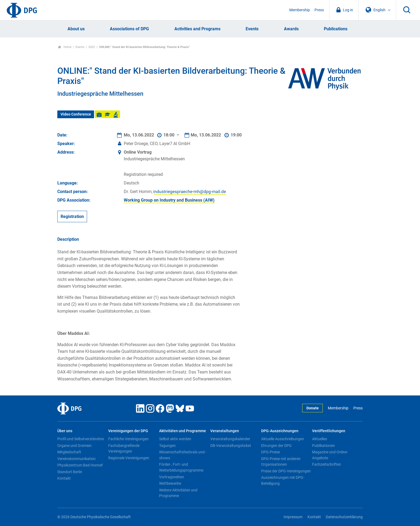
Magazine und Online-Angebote (330, 455)
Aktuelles (320, 439)
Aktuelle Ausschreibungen (283, 439)
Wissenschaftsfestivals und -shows (183, 455)
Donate (313, 408)
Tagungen (167, 446)
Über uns (65, 431)
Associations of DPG (129, 29)
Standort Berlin (70, 472)
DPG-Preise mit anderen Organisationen (281, 462)
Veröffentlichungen (329, 431)
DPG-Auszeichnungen (280, 431)
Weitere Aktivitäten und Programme (178, 493)
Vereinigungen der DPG (128, 431)
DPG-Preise (271, 452)
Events (252, 29)
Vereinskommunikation (76, 459)
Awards (291, 29)
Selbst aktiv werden (175, 439)
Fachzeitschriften (327, 464)
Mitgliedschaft (69, 452)
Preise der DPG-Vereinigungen (286, 471)
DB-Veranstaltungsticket (231, 446)
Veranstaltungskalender (230, 439)
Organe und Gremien (74, 446)
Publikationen (323, 446)
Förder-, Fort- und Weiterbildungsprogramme (181, 467)
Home (65, 47)
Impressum (293, 517)
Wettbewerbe (170, 483)
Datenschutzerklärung (344, 517)
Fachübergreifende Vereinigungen (124, 449)
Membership (300, 10)
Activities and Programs (197, 29)
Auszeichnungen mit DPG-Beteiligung (283, 480)
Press (319, 10)
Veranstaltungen (225, 431)
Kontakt (64, 478)
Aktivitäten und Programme (183, 431)
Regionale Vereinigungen (129, 458)
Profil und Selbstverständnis (81, 439)
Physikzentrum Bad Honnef (80, 465)
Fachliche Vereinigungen (128, 439)
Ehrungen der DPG (276, 446)
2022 (92, 47)
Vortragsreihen (172, 477)
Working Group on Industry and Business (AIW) (169, 200)
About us (76, 29)
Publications (336, 29)
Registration (72, 216)
